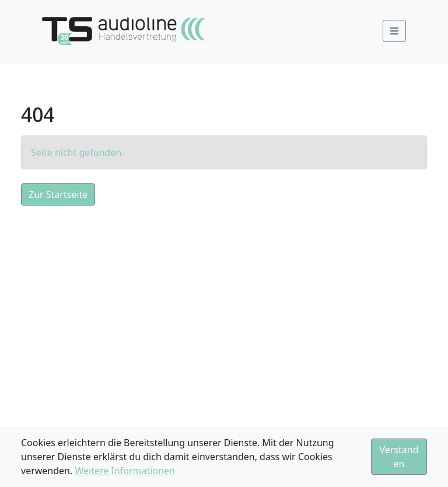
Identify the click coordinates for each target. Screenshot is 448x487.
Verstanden (399, 457)
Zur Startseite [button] (58, 194)
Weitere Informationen (125, 471)
